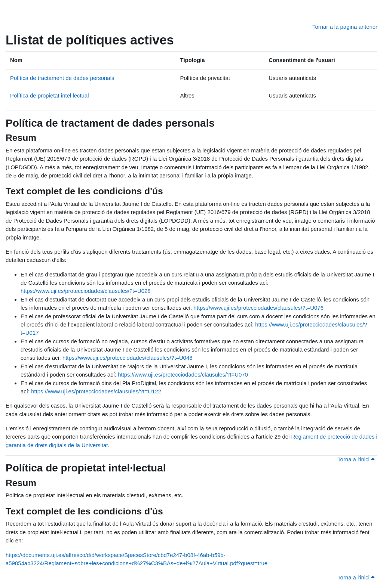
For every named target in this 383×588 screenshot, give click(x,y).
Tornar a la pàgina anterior (345, 27)
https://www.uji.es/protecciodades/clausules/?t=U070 (183, 375)
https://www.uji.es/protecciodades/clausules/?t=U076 (258, 308)
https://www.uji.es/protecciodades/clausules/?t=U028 (86, 291)
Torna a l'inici (356, 459)
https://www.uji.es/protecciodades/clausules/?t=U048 (128, 358)
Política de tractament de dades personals (62, 78)
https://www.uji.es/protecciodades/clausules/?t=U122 (96, 391)
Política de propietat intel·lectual (49, 95)
